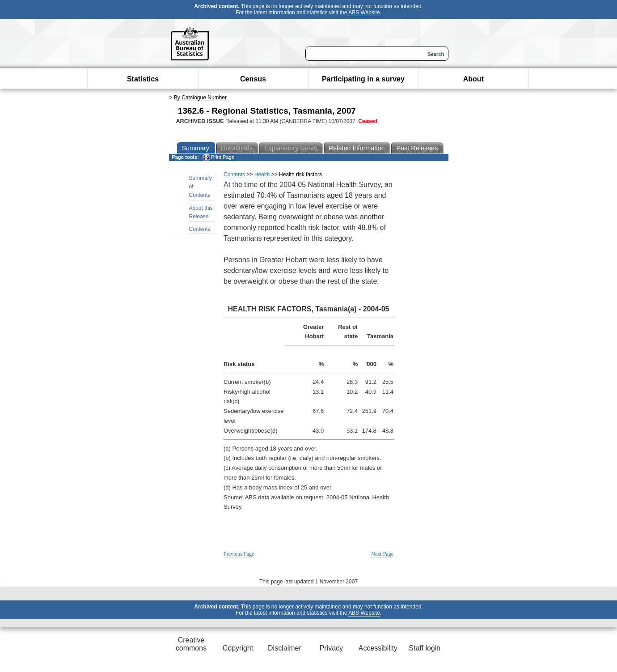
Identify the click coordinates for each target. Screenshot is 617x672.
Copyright (238, 648)
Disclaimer (285, 648)
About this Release (201, 212)
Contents (200, 229)
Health (262, 174)
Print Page (218, 157)
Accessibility (378, 648)
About (473, 79)
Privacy (331, 648)
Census (253, 79)
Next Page (382, 554)
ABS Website (364, 13)
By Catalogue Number (200, 98)
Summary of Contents (201, 187)
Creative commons (191, 644)
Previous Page (239, 554)
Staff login (425, 648)
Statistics (143, 79)
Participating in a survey (363, 79)
